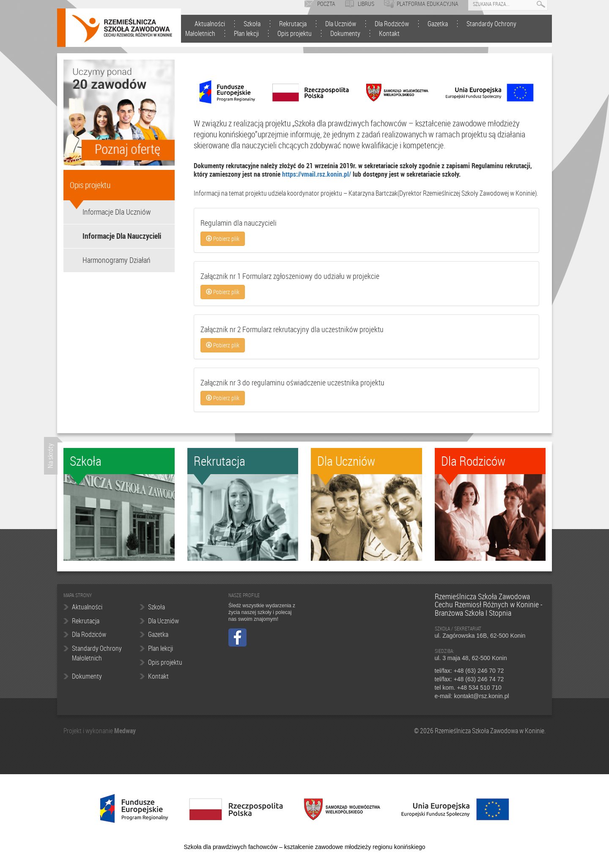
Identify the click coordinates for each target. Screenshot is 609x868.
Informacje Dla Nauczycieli (122, 236)
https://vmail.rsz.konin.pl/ (317, 174)
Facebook (237, 637)
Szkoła (252, 24)
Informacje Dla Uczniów (117, 212)
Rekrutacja (293, 24)
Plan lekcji (246, 33)
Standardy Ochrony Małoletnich (97, 653)
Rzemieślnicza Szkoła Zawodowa (122, 29)
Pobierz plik (223, 239)
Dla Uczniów (341, 24)
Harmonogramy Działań (117, 260)
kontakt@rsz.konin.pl (481, 696)
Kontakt (389, 33)
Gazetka (438, 24)
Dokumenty (345, 33)
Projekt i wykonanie (89, 731)
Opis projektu (295, 33)
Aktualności (210, 24)
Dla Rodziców (392, 24)
